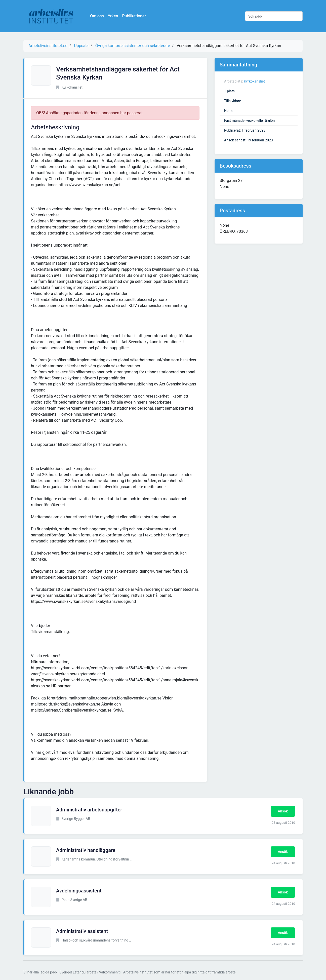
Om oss (98, 16)
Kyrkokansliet (254, 81)
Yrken (114, 16)
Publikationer (135, 16)
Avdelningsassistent (79, 891)
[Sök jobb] (274, 16)
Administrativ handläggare (86, 850)
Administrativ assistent (82, 931)
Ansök (283, 811)
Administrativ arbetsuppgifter (89, 810)
